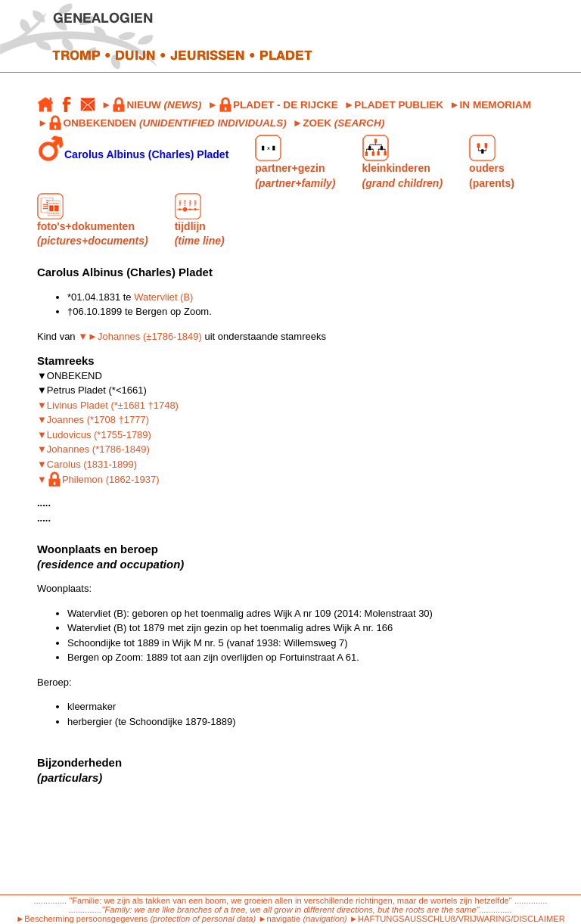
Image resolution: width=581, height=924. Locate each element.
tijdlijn (200, 220)
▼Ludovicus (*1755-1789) (94, 435)
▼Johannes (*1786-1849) (93, 449)
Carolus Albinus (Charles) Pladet (133, 149)
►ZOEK (339, 123)
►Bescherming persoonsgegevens (82, 919)
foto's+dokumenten (93, 220)
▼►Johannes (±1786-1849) (140, 336)
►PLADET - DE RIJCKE (272, 105)
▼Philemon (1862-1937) (98, 479)
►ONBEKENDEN (162, 123)
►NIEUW (151, 105)
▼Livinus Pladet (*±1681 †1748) (108, 405)
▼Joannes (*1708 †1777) (93, 420)
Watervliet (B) (163, 297)
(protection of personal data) (203, 919)
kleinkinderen (403, 162)
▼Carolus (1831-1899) (87, 464)
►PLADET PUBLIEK (394, 105)
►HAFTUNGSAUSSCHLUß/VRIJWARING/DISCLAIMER (457, 919)
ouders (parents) (492, 162)
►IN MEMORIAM (490, 105)
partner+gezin (295, 162)
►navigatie (279, 919)
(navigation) (326, 919)
